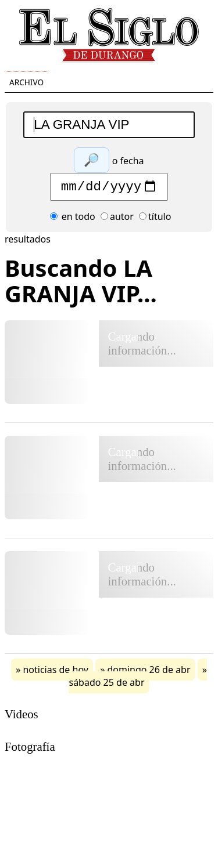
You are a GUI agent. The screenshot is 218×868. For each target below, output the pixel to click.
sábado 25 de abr (106, 685)
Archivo (26, 82)
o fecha (128, 161)
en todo (73, 219)
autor (117, 219)
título (155, 219)
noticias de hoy (56, 672)
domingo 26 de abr (149, 672)
